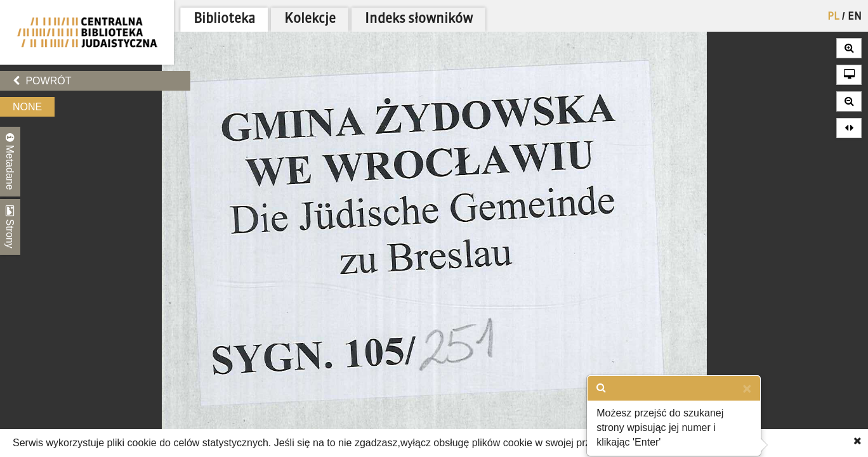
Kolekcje (310, 19)
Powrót (42, 81)
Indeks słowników (419, 19)
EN (855, 17)
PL (833, 17)
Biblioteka (224, 19)
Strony (10, 227)
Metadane (10, 162)
